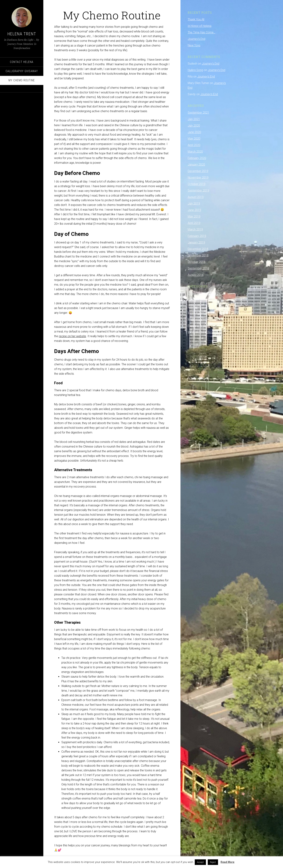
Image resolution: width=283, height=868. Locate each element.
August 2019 (196, 197)
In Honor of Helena (200, 26)
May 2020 (194, 139)
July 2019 (194, 203)
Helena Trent (22, 34)
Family (192, 300)
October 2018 (197, 262)
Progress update (198, 326)
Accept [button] (200, 862)
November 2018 (198, 255)
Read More (228, 862)
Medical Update (198, 319)
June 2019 (194, 210)
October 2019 (197, 184)
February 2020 (197, 158)
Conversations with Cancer (205, 293)
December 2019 (198, 171)
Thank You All (196, 19)
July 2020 (194, 126)
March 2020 (195, 152)
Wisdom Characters (200, 332)
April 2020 (194, 145)
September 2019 (198, 190)
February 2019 (197, 236)
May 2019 (194, 216)
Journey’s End (196, 39)
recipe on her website (72, 336)
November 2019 (198, 178)
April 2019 (194, 223)
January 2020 (196, 165)
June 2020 (194, 132)
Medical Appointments (202, 313)
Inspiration (194, 306)
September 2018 (198, 268)
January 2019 (196, 242)
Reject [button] (213, 862)
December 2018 (198, 249)
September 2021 (198, 113)
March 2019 (195, 229)
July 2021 (194, 119)
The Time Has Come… (202, 32)
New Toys (194, 45)
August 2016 (196, 275)
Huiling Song (195, 70)
